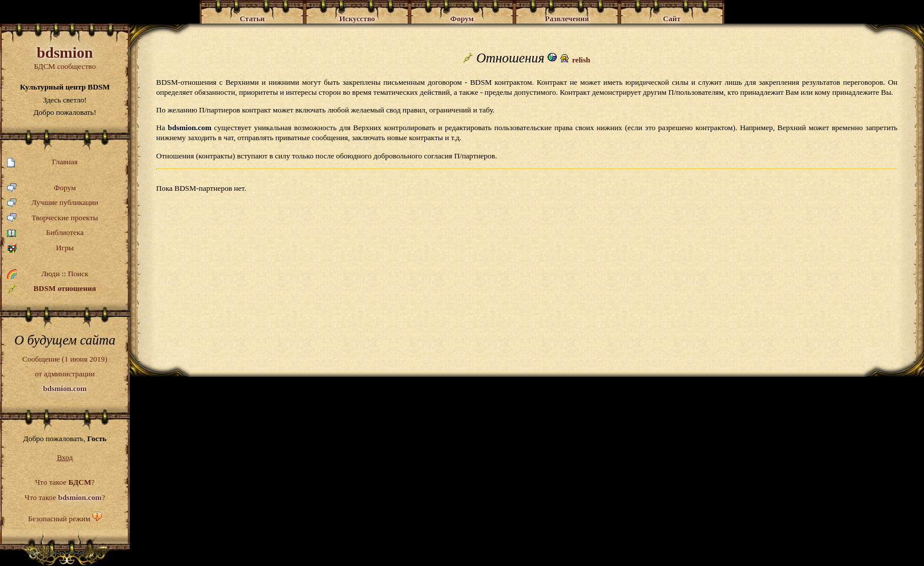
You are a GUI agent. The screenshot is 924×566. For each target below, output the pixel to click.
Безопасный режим (59, 519)
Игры (40, 248)
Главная (42, 162)
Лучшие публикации (53, 203)
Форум (42, 188)
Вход (65, 457)
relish (581, 60)
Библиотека (45, 233)
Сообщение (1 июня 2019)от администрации (65, 373)
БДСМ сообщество (65, 57)
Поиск (78, 274)
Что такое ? (65, 482)
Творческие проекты (53, 218)
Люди (50, 274)
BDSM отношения (52, 289)
